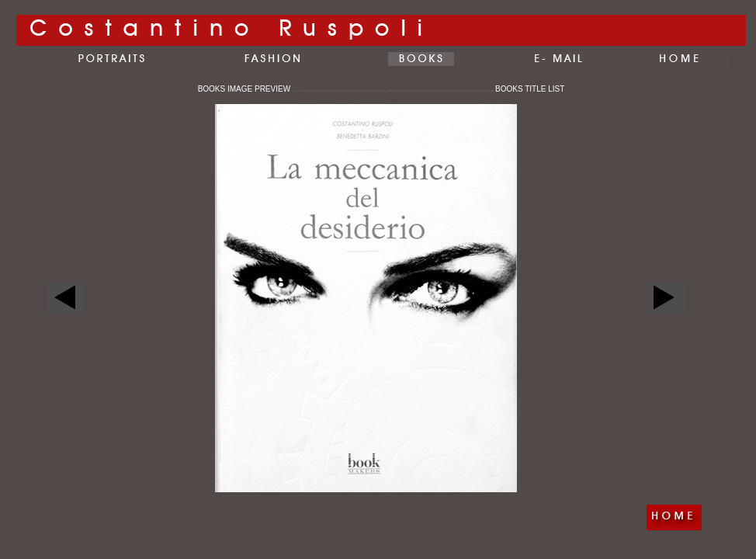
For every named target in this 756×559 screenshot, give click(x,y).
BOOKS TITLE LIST (530, 89)
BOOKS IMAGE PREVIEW (250, 89)
